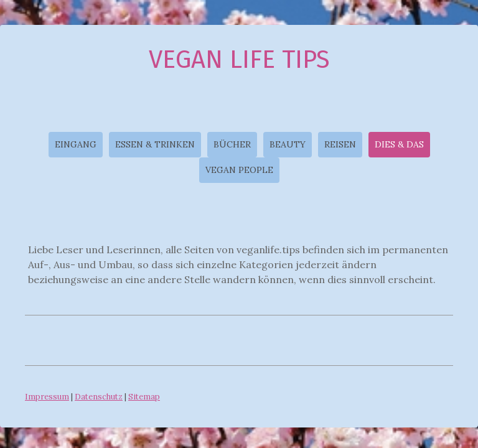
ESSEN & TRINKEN (155, 144)
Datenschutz (99, 397)
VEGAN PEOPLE (239, 170)
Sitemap (144, 397)
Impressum (47, 397)
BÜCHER (232, 144)
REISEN (340, 144)
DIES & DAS (399, 144)
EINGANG (76, 144)
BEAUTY (288, 144)
